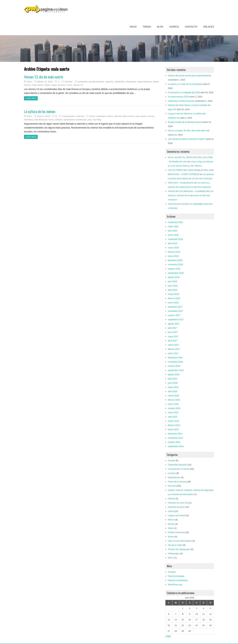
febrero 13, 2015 (45, 82)
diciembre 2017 (175, 307)
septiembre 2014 (176, 446)
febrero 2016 (174, 400)
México (171, 520)
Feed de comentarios (178, 580)
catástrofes (120, 82)
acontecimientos (96, 82)
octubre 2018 (174, 269)
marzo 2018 (173, 294)
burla (92, 116)
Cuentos (172, 473)
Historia (171, 499)
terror (69, 85)
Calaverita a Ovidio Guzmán (181, 101)
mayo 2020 (173, 226)
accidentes (82, 82)
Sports (171, 537)
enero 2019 (173, 256)
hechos (27, 85)
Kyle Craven (128, 116)
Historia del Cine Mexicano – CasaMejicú (187, 191)
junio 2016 (173, 383)
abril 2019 (172, 243)
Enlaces (209, 27)
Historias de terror (176, 507)
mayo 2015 (173, 413)
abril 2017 (172, 341)
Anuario (172, 460)
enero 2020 (173, 235)
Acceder (172, 572)
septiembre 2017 (176, 319)
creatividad (100, 116)
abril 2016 (172, 391)
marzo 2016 (173, 396)
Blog (160, 27)
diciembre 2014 (175, 434)
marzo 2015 (173, 421)
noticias (59, 120)
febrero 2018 (174, 298)
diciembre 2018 (175, 260)
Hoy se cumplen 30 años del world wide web (189, 131)
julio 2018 (172, 281)
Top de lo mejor (175, 545)
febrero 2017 (174, 349)
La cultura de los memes (40, 111)
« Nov (168, 636)
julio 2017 (172, 328)
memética (29, 120)
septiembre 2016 (176, 370)
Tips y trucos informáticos (180, 541)
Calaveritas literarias (177, 465)
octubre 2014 (174, 442)
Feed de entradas (176, 576)
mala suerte (38, 85)
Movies (171, 524)
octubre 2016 (174, 366)
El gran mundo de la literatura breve (185, 122)
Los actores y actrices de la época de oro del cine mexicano (191, 195)
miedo (47, 85)
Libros (171, 511)
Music (171, 528)
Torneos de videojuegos (179, 549)
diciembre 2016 (175, 358)
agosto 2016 (174, 374)
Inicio (133, 27)
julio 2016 (172, 379)
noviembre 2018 (175, 265)
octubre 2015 (174, 408)
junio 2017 (173, 332)
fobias (156, 82)
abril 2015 (172, 417)
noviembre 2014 (175, 438)
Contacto (191, 27)
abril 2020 (172, 231)
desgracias (131, 82)
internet (118, 116)
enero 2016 (173, 404)
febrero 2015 (174, 425)
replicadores (69, 120)
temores (62, 85)
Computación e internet (73, 116)
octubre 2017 (174, 315)
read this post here (177, 204)
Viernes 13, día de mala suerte (44, 77)
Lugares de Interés (177, 515)
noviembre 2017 (175, 311)
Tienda (147, 27)
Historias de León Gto (178, 503)
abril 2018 (172, 290)
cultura (110, 116)
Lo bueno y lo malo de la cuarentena (185, 84)
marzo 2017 (173, 345)
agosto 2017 (174, 324)
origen (54, 85)
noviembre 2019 (175, 239)
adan (29, 82)
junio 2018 (173, 286)
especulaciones (145, 82)
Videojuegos (174, 553)
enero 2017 (173, 353)
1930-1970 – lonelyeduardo (181, 183)
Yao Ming (97, 120)
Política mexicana (176, 532)
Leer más (31, 98)
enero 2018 (173, 303)
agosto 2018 (174, 277)
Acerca (174, 27)
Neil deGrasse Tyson (44, 120)
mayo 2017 (173, 336)
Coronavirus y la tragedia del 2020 (184, 92)
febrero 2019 (174, 252)
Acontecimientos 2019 (178, 97)
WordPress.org (175, 585)
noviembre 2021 (175, 222)
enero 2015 (173, 429)
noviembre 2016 (175, 362)
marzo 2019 (173, 248)
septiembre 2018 (176, 273)
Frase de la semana (177, 482)
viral (89, 120)
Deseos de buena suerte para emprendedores (189, 76)
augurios (109, 82)
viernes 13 (78, 85)
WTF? (171, 558)
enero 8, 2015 (44, 116)
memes (151, 116)
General (68, 82)
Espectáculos (174, 477)
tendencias (81, 120)
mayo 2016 (173, 387)
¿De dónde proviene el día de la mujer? (186, 139)
